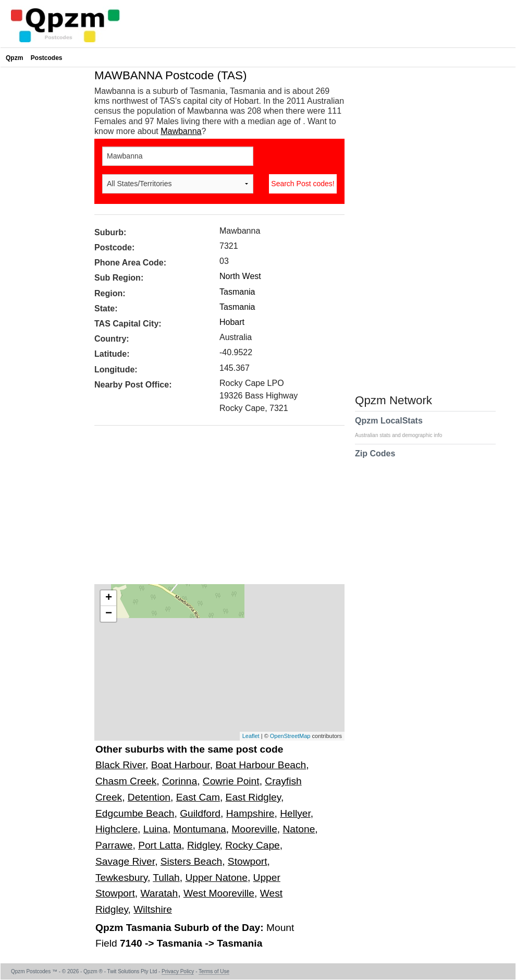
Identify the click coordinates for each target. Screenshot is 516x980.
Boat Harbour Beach (261, 765)
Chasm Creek (126, 781)
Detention (149, 797)
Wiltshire (153, 909)
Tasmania (237, 292)
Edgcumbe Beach (135, 813)
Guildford (200, 813)
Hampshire (250, 813)
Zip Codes (375, 460)
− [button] (109, 614)
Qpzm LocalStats (404, 427)
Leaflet (251, 736)
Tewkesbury (121, 878)
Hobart (232, 322)
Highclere (116, 829)
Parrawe (114, 845)
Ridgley (204, 845)
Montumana (199, 829)
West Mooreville (219, 893)
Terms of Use (214, 971)
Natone (299, 829)
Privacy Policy (178, 971)
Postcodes (47, 58)
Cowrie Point (231, 781)
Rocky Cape (253, 845)
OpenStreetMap (290, 736)
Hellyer (295, 813)
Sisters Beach (191, 861)
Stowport (248, 861)
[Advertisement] (214, 509)
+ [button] (109, 598)
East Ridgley (253, 797)
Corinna (180, 781)
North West (240, 276)
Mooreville (254, 829)
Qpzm (14, 58)
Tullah (166, 878)
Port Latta (160, 845)
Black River (120, 765)
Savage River (125, 861)
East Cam (198, 797)
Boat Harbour (181, 765)
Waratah (159, 893)
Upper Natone (216, 878)
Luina (156, 829)
